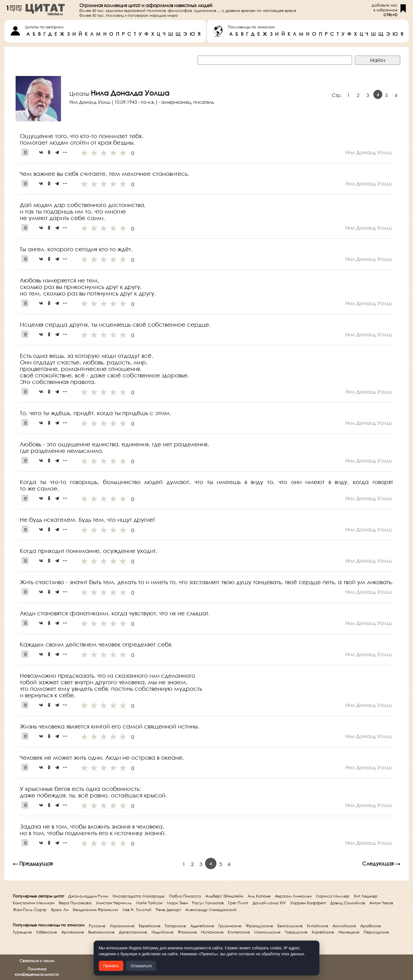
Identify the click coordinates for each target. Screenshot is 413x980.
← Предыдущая (33, 863)
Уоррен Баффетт (308, 903)
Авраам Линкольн (293, 896)
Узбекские (47, 932)
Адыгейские (202, 926)
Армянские (73, 932)
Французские (259, 926)
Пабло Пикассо (185, 896)
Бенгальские (290, 926)
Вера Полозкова (75, 903)
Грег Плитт (238, 903)
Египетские (239, 932)
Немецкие (349, 932)
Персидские (376, 932)
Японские (187, 932)
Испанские (212, 932)
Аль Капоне (259, 896)
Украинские (122, 926)
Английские (344, 926)
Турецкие (22, 932)
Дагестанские (133, 932)
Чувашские (296, 932)
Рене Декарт (168, 910)
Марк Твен (177, 903)
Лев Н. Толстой (137, 910)
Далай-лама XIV (269, 903)
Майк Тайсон (149, 903)
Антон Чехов (381, 903)
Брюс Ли (60, 910)
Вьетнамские (101, 932)
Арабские (371, 926)
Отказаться (141, 966)
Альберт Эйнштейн (224, 896)
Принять (111, 966)
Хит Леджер (366, 896)
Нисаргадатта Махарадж (139, 896)
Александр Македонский (211, 910)
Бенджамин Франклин (95, 910)
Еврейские (150, 926)
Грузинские (230, 926)
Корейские (323, 932)
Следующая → (381, 863)
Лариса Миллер (333, 896)
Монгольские (267, 932)
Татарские (175, 926)
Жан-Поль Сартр (30, 910)
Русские (97, 926)
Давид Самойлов (348, 903)
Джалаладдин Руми (88, 896)
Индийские (163, 932)
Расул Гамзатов (208, 903)
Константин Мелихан (34, 903)
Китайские (318, 926)
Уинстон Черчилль (114, 903)
